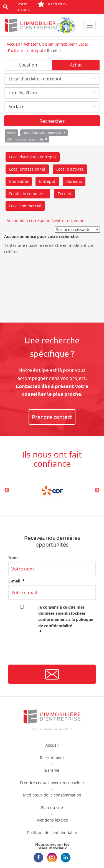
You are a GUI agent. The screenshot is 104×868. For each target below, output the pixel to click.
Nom (13, 558)
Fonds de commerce (28, 194)
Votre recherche (22, 7)
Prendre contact (52, 417)
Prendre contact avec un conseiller (52, 783)
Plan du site (52, 807)
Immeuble (19, 181)
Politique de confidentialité (52, 833)
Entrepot (47, 181)
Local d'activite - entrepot (33, 157)
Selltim (68, 729)
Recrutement (52, 758)
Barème (52, 770)
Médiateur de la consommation (52, 795)
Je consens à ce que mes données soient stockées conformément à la (67, 620)
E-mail (17, 581)
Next (97, 490)
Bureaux (74, 181)
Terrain (64, 194)
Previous (7, 490)
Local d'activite (70, 169)
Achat (76, 65)
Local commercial (25, 206)
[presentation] (50, 652)
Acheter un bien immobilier (49, 44)
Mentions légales (52, 820)
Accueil (13, 44)
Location (28, 65)
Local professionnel (27, 169)
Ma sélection (53, 4)
